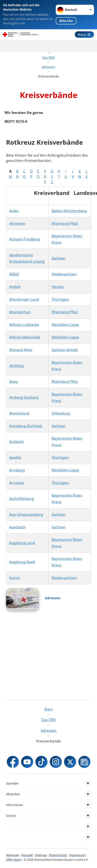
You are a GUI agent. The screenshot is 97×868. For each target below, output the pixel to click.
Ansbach (16, 442)
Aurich (15, 578)
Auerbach (17, 527)
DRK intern (14, 860)
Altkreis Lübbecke (24, 325)
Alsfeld (15, 287)
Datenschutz (58, 855)
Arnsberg (17, 470)
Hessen (58, 287)
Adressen (53, 598)
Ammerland (19, 413)
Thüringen (60, 299)
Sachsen (59, 258)
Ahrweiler (17, 223)
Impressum (77, 855)
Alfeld (14, 274)
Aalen (14, 211)
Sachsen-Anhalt (65, 350)
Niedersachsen (64, 274)
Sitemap (41, 855)
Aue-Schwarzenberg (26, 514)
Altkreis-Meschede (25, 337)
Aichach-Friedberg (25, 239)
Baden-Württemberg (69, 211)
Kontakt (27, 855)
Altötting (16, 366)
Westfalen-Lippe (65, 325)
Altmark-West (21, 350)
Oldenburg (61, 413)
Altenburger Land (24, 299)
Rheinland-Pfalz (65, 223)
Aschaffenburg (22, 499)
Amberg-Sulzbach (24, 397)
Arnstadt (17, 483)
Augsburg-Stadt (22, 562)
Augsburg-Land (22, 543)
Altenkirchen (20, 312)
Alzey (14, 381)
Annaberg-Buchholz (26, 426)
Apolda (15, 457)
